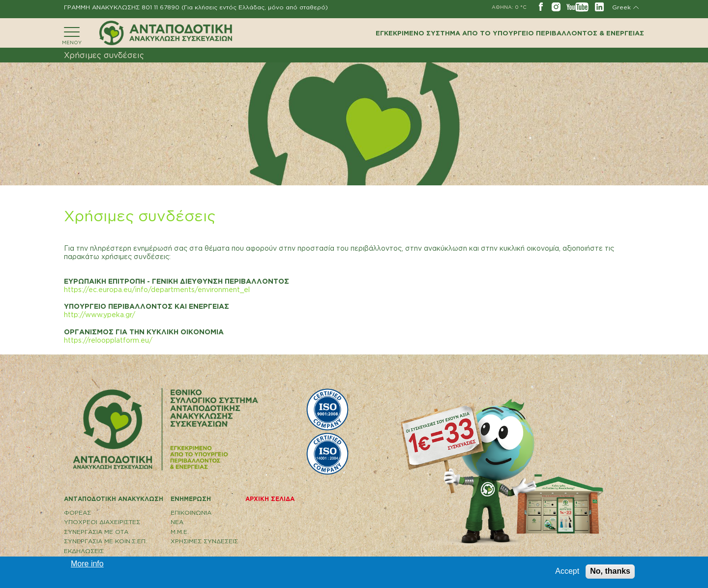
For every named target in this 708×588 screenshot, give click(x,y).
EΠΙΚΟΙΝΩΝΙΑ (191, 513)
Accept (567, 571)
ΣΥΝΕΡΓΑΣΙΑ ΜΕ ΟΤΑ (96, 532)
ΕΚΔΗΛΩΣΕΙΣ (84, 551)
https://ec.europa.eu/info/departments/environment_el (157, 289)
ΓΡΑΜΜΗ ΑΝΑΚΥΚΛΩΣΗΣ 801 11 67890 (122, 7)
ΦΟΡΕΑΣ (77, 513)
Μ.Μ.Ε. (180, 532)
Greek (621, 7)
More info (87, 564)
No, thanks (610, 571)
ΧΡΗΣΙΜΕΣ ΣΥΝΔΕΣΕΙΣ (204, 541)
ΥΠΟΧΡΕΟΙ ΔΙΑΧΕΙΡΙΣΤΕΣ (102, 522)
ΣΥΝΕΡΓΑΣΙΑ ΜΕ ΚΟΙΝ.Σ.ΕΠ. (105, 541)
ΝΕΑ (177, 522)
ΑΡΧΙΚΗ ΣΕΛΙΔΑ (270, 499)
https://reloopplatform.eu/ (108, 340)
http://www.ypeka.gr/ (100, 314)
